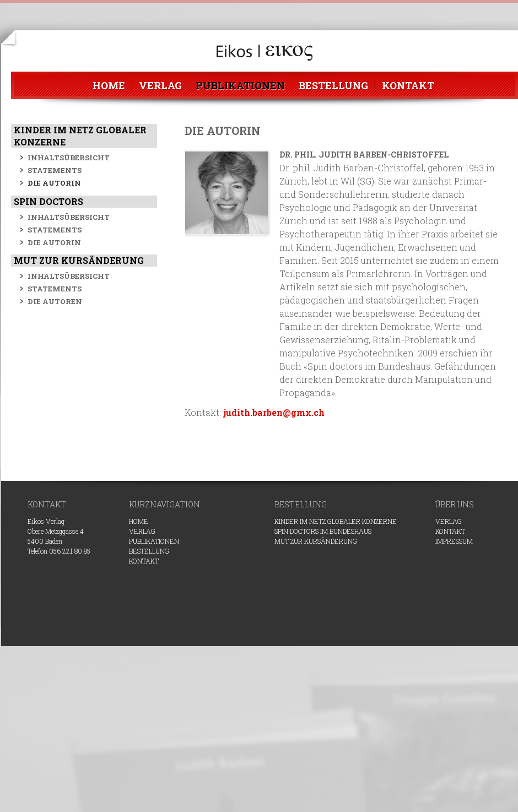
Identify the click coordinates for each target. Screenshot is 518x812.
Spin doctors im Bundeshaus (323, 531)
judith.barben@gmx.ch (274, 412)
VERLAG (449, 521)
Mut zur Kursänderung (316, 541)
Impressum (454, 541)
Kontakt (450, 531)
